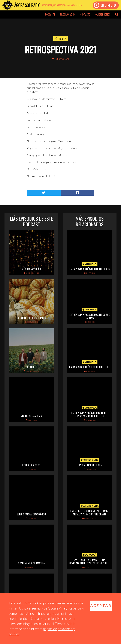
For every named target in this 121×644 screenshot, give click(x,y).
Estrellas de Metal (90, 460)
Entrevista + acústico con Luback (90, 269)
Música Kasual (90, 264)
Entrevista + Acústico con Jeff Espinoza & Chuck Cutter (90, 414)
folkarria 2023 (31, 465)
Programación (68, 14)
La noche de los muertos (31, 318)
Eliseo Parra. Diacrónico (31, 514)
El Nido (31, 367)
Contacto (85, 14)
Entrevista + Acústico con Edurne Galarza (90, 316)
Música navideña (31, 269)
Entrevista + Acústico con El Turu (90, 367)
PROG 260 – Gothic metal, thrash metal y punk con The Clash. (90, 512)
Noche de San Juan (31, 416)
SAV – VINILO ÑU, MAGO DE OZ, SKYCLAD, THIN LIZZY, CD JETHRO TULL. (90, 561)
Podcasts (50, 14)
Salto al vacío (90, 555)
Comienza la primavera (31, 563)
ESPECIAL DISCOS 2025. (90, 465)
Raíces (62, 39)
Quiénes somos (103, 14)
